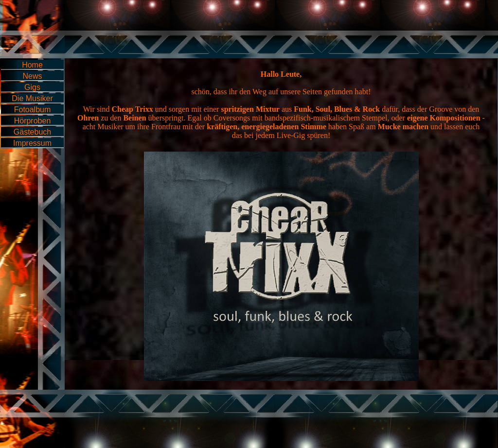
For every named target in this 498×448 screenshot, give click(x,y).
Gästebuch (32, 132)
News (32, 76)
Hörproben (33, 121)
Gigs (32, 87)
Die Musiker (32, 98)
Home (32, 65)
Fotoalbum (33, 110)
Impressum (32, 143)
